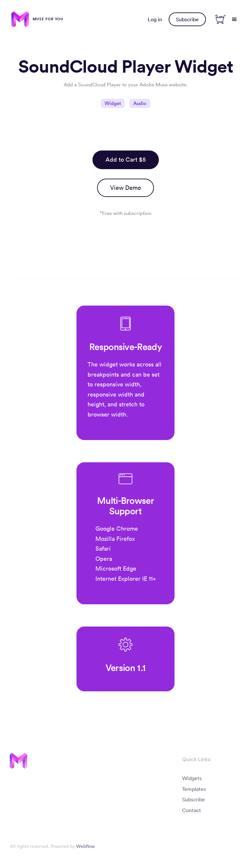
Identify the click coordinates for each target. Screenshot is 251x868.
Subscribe (187, 19)
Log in (155, 19)
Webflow (85, 849)
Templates (194, 791)
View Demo (125, 188)
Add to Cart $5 (126, 159)
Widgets (192, 780)
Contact (192, 813)
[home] (37, 19)
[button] (234, 19)
